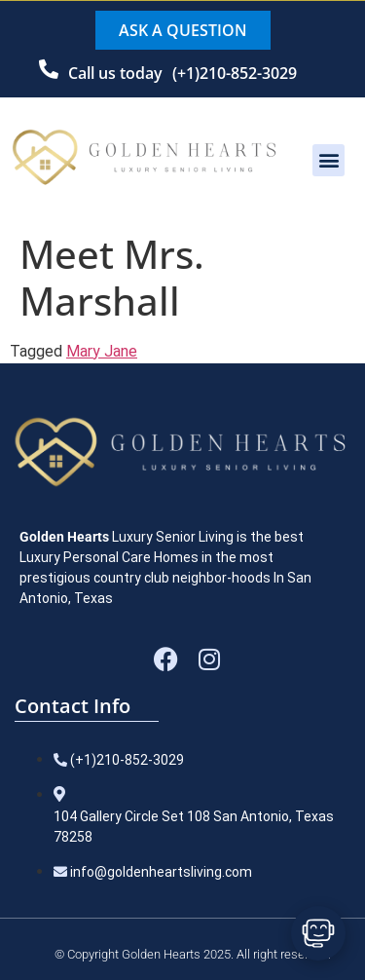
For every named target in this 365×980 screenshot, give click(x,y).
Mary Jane (102, 351)
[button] (328, 160)
